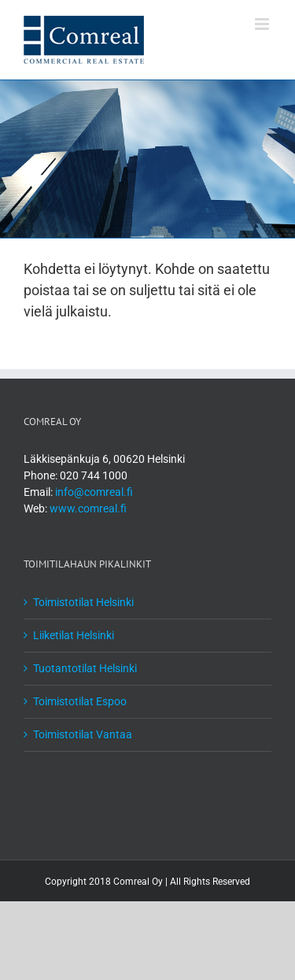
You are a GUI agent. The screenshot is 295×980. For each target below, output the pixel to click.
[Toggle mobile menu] (263, 24)
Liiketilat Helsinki (74, 635)
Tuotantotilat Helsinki (85, 668)
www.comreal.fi (88, 508)
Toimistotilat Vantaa (83, 734)
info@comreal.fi (94, 492)
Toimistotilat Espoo (80, 701)
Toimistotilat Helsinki (83, 602)
